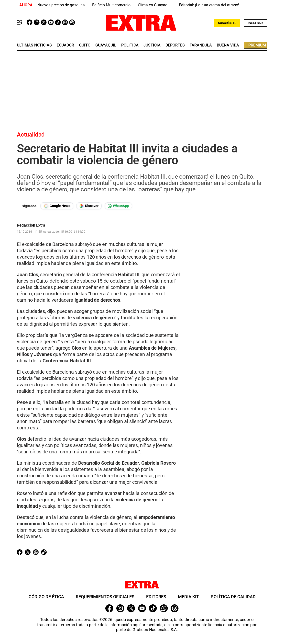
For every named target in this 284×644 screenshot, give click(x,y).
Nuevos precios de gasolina (61, 5)
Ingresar (255, 23)
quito (85, 45)
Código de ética (46, 597)
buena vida (228, 45)
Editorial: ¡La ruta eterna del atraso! (209, 5)
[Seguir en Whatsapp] (118, 206)
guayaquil (106, 45)
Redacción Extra (31, 225)
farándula (201, 45)
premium (257, 45)
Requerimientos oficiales (105, 597)
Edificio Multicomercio (111, 5)
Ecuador (65, 45)
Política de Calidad (233, 597)
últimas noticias (34, 45)
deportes (175, 45)
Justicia (152, 45)
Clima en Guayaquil (155, 5)
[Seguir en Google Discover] (89, 206)
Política (130, 45)
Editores (156, 597)
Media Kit (188, 597)
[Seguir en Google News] (57, 206)
